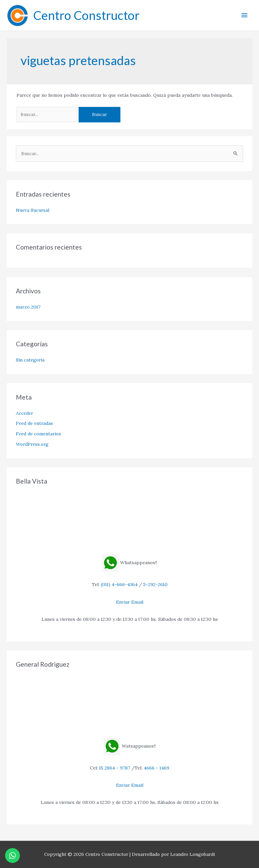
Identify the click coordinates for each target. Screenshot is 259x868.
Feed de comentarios (38, 434)
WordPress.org (32, 444)
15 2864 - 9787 (115, 768)
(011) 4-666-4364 (119, 584)
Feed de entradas (34, 423)
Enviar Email (130, 602)
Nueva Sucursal (33, 210)
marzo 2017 (28, 307)
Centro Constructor (86, 15)
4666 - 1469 (156, 768)
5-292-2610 (155, 584)
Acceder (24, 413)
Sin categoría (30, 360)
